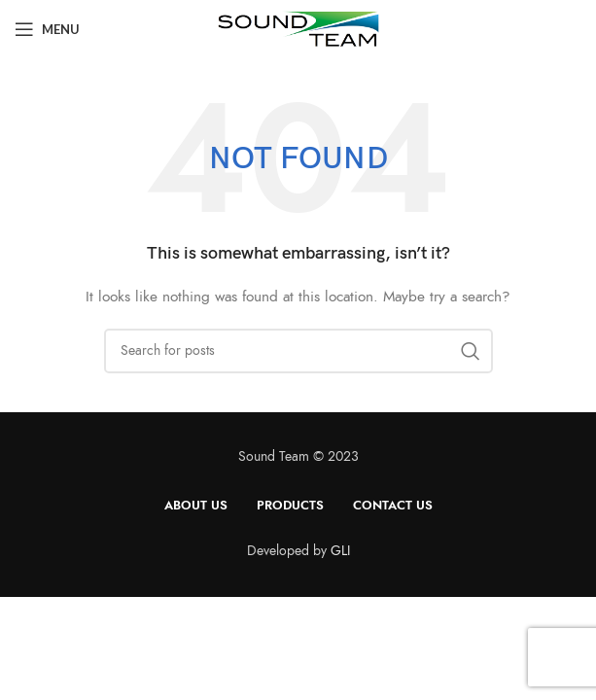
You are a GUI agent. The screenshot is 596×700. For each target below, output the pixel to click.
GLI (340, 551)
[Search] (298, 351)
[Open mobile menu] (47, 29)
